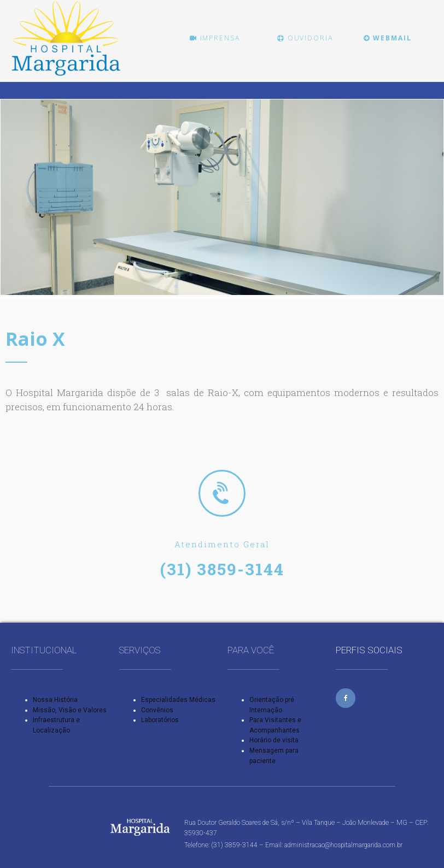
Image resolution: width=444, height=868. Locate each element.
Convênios (157, 710)
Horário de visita (274, 740)
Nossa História (55, 700)
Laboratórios (160, 720)
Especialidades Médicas (178, 700)
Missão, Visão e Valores (70, 710)
